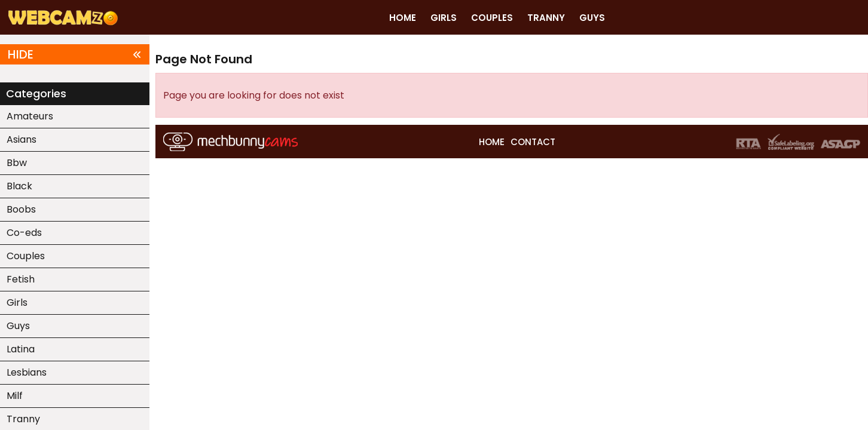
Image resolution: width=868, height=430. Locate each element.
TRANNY (546, 18)
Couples (26, 256)
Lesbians (27, 372)
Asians (22, 139)
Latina (21, 349)
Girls (17, 302)
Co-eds (24, 233)
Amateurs (30, 116)
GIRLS (444, 18)
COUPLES (492, 18)
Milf (15, 396)
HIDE (75, 54)
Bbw (17, 163)
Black (19, 186)
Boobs (21, 209)
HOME (403, 18)
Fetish (21, 279)
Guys (18, 326)
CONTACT (533, 142)
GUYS (592, 18)
